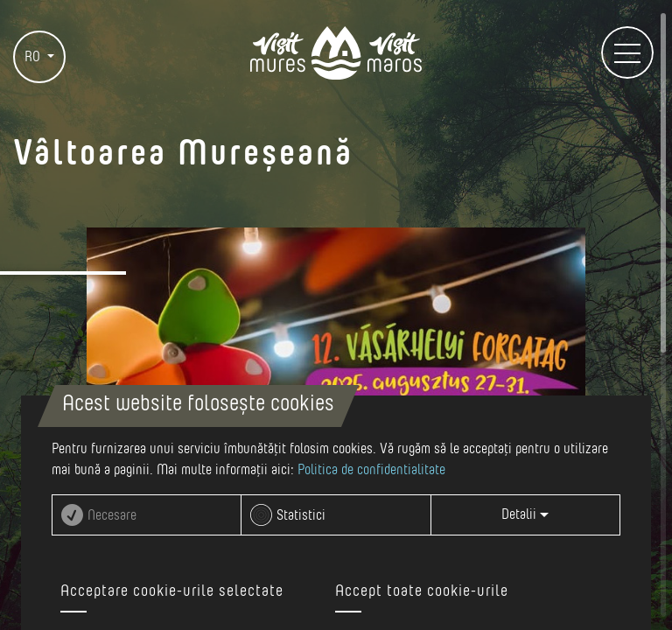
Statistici (301, 515)
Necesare (112, 515)
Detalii (525, 514)
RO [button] (34, 57)
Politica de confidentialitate (371, 470)
